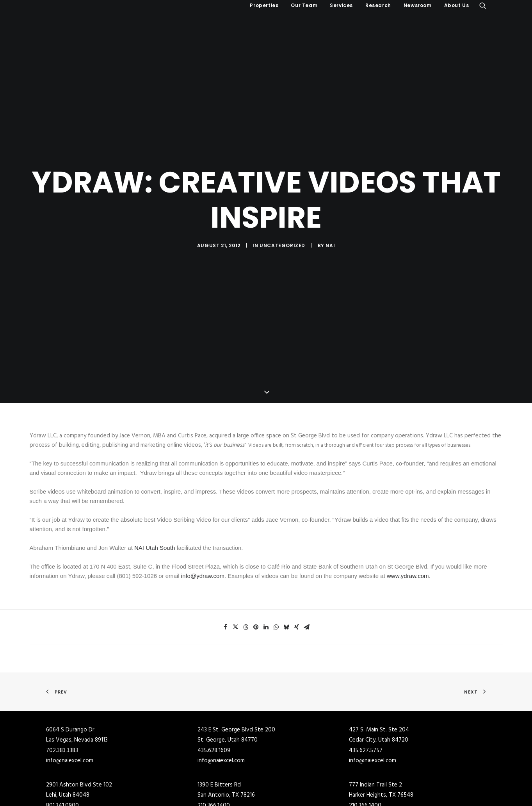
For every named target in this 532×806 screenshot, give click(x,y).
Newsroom (418, 5)
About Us (457, 5)
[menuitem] (264, 5)
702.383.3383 (62, 708)
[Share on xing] (297, 584)
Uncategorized (282, 224)
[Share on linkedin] (266, 584)
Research (378, 5)
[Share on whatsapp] (276, 584)
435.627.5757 (366, 708)
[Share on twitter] (236, 584)
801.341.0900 (62, 763)
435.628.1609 (214, 708)
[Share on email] (307, 584)
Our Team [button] (304, 5)
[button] (483, 5)
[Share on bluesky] (286, 584)
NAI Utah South (155, 505)
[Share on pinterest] (256, 584)
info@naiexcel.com (70, 718)
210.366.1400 (214, 763)
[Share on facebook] (226, 584)
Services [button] (341, 5)
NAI (330, 224)
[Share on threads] (246, 584)
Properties (264, 5)
